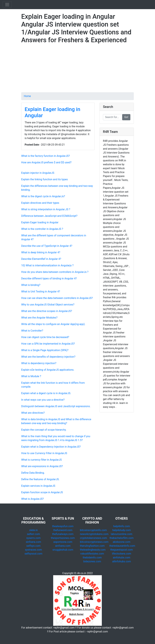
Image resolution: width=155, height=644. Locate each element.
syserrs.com (33, 538)
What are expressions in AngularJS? (42, 466)
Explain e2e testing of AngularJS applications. (48, 370)
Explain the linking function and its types (44, 179)
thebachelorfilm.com (122, 538)
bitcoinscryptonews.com (94, 542)
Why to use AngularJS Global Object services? (48, 305)
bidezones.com (92, 561)
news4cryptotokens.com (94, 534)
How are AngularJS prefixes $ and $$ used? (46, 162)
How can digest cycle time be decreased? (45, 337)
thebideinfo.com (92, 558)
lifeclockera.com (121, 554)
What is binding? (31, 285)
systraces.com (33, 550)
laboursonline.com (122, 534)
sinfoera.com (33, 542)
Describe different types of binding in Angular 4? (49, 278)
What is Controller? (32, 331)
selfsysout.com (33, 554)
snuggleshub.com (63, 550)
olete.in (33, 530)
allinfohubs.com (122, 561)
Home (27, 96)
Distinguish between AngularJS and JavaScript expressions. (56, 406)
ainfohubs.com (122, 558)
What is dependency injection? (39, 363)
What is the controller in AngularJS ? (42, 229)
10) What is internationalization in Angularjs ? (47, 265)
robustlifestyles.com (92, 554)
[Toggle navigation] (7, 5)
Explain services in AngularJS (38, 486)
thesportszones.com (63, 538)
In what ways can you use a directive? (43, 400)
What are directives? (33, 413)
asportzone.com (63, 542)
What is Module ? (31, 376)
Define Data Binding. (33, 473)
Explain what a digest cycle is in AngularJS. (46, 393)
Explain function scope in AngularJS (42, 492)
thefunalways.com (63, 534)
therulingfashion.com (92, 546)
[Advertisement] (77, 69)
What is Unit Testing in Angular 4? (41, 292)
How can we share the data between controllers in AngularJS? (57, 298)
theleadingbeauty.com (93, 550)
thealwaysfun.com (63, 526)
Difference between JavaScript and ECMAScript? (49, 216)
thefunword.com (63, 530)
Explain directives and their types (40, 203)
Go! (126, 117)
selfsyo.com (34, 546)
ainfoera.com (63, 546)
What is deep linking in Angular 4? (41, 252)
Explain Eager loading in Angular (40, 222)
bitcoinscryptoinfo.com (93, 530)
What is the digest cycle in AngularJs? (43, 196)
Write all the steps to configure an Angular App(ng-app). (53, 324)
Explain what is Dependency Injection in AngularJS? (51, 447)
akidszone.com (122, 542)
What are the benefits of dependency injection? (48, 357)
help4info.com (122, 526)
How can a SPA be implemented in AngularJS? (48, 344)
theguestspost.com (122, 550)
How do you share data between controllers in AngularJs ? (55, 272)
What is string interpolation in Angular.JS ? (46, 209)
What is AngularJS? (32, 499)
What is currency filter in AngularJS (41, 460)
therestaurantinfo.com (122, 546)
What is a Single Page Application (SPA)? (45, 350)
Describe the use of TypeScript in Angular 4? (47, 246)
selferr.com (33, 534)
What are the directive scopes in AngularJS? (47, 311)
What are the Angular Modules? (39, 318)
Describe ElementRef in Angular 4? (41, 259)
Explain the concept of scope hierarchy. (44, 430)
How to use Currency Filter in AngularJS (44, 453)
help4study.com (122, 530)
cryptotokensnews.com (93, 538)
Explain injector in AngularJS (38, 173)
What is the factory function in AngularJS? (46, 156)
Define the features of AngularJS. (40, 479)
